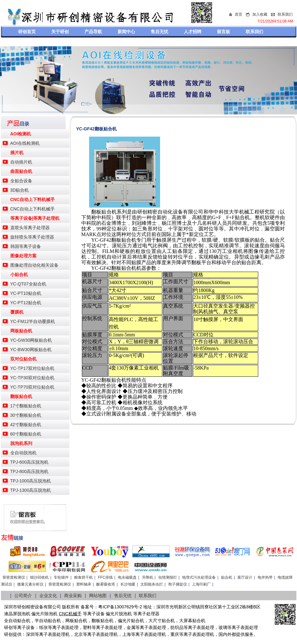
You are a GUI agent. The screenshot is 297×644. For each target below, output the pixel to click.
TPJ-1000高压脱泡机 (31, 481)
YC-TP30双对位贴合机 (33, 378)
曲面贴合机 (21, 171)
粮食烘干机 (83, 577)
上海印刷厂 (201, 584)
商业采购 (73, 596)
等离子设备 (94, 614)
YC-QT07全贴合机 (28, 284)
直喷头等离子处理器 (30, 228)
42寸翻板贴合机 (26, 425)
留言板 (224, 32)
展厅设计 (245, 577)
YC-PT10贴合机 (26, 293)
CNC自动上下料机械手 (33, 199)
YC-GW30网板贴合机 (31, 340)
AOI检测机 (21, 134)
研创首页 (27, 32)
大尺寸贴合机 (162, 621)
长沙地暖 (128, 584)
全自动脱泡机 (23, 453)
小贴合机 (19, 274)
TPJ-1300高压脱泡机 (31, 490)
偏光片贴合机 (131, 621)
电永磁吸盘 (127, 577)
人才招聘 (193, 32)
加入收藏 (260, 14)
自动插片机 (21, 162)
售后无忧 (159, 32)
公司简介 (23, 596)
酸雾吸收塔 (106, 584)
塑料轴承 (84, 584)
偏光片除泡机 (44, 614)
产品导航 (93, 32)
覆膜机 (17, 312)
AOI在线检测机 (25, 143)
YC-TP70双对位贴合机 (33, 387)
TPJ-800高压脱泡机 (30, 471)
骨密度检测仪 (14, 577)
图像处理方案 (23, 256)
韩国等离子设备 (26, 246)
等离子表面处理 (63, 627)
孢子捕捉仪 (178, 584)
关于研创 (60, 32)
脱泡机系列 (21, 443)
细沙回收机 (39, 577)
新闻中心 (126, 32)
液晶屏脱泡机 (17, 614)
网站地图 (98, 596)
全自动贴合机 (17, 621)
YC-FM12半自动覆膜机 (33, 321)
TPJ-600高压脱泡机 (30, 462)
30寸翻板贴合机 (26, 415)
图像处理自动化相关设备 (34, 265)
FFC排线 (105, 577)
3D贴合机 (20, 190)
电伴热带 (265, 577)
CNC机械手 (70, 614)
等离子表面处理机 (52, 634)
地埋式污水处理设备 (199, 577)
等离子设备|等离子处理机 (35, 218)
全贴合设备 (21, 181)
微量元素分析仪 (30, 584)
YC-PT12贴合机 (26, 303)
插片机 (17, 153)
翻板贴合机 (21, 396)
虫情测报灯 (168, 577)
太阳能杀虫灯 (152, 584)
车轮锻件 (61, 577)
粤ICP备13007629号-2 (120, 607)
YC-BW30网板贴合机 (31, 350)
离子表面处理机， (201, 634)
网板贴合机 (21, 331)
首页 (239, 14)
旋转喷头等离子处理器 (32, 237)
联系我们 (285, 14)
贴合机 (227, 577)
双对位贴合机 (23, 359)
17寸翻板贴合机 (26, 406)
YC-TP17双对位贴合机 (33, 368)
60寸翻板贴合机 (26, 434)
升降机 (148, 577)
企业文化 (48, 596)
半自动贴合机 (48, 621)
